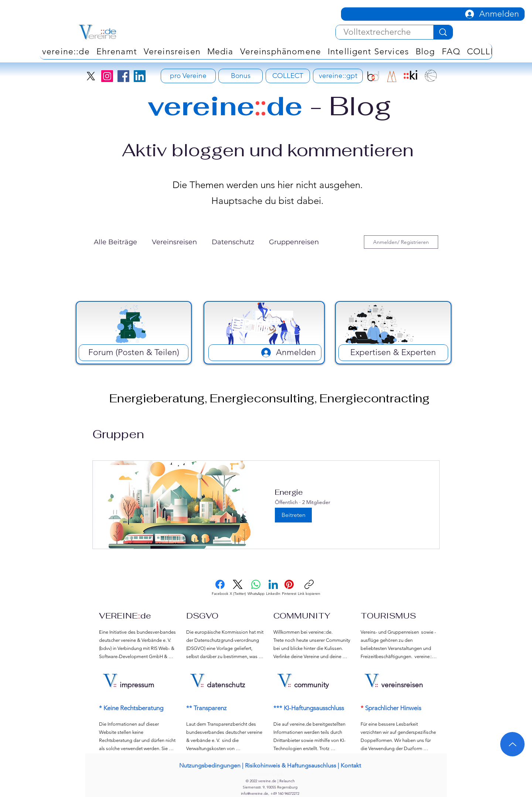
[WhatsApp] (256, 588)
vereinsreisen (402, 685)
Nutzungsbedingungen (210, 765)
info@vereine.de (255, 793)
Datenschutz (233, 242)
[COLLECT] (288, 76)
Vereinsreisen (174, 242)
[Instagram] (107, 76)
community (311, 685)
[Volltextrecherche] (377, 32)
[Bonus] (241, 76)
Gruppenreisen (294, 242)
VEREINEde (125, 616)
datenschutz (226, 685)
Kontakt (351, 765)
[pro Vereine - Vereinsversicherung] (188, 76)
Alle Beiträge (115, 242)
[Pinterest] (289, 588)
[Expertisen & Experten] (393, 353)
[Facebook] (123, 76)
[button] (281, 51)
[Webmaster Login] (266, 774)
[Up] (512, 744)
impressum (137, 685)
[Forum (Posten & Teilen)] (134, 353)
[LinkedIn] (140, 76)
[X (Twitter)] (238, 588)
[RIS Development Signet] (392, 76)
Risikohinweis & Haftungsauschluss (291, 765)
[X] (91, 76)
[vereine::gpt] (338, 76)
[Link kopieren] (309, 588)
